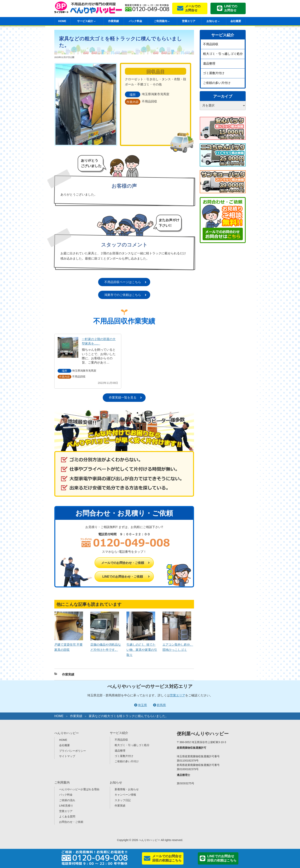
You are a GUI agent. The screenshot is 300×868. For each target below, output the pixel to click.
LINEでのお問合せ (231, 8)
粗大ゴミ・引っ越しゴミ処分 (223, 54)
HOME (62, 21)
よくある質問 (67, 816)
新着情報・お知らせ (127, 789)
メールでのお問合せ (193, 8)
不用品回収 (211, 44)
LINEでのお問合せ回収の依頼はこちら (222, 858)
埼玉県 (142, 705)
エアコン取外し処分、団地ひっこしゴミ (178, 644)
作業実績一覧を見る (123, 398)
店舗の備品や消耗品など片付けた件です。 (106, 644)
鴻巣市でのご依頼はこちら (123, 295)
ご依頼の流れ (67, 800)
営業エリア (189, 21)
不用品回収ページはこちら (123, 282)
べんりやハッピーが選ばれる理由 (79, 789)
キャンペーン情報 (125, 795)
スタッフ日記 (123, 800)
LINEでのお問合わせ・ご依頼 (123, 577)
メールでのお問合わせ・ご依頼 (123, 563)
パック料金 (135, 21)
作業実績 (113, 21)
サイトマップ (67, 756)
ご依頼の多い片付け (217, 83)
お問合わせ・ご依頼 (71, 822)
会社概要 (236, 21)
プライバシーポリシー (73, 751)
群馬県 (161, 705)
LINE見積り (66, 806)
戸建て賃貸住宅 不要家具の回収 (69, 644)
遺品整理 (209, 63)
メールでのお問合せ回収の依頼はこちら (167, 858)
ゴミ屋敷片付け (214, 73)
